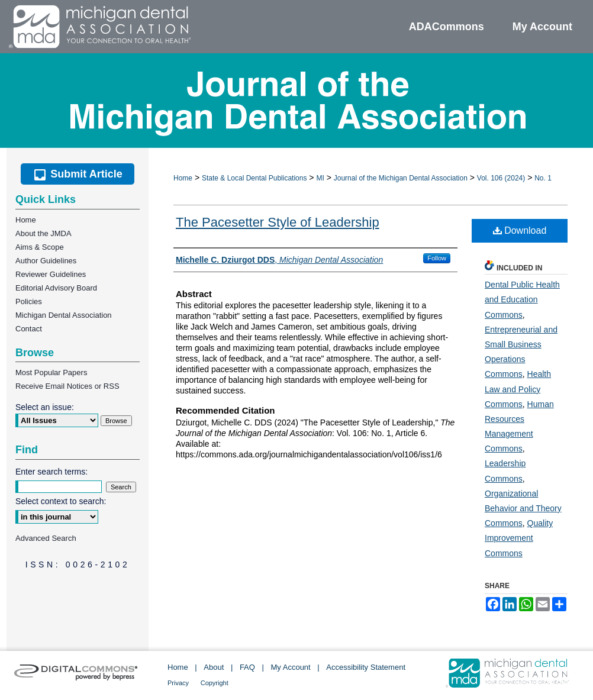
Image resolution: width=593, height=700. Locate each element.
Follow (437, 258)
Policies (29, 301)
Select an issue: (45, 407)
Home (183, 178)
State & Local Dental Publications (254, 178)
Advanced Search (46, 538)
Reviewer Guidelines (51, 274)
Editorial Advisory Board (56, 288)
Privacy (178, 683)
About (214, 667)
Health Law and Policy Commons (518, 389)
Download (520, 230)
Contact (29, 329)
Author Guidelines (46, 261)
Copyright (215, 683)
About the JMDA (43, 233)
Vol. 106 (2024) (501, 178)
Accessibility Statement (366, 667)
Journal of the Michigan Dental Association (401, 178)
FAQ (247, 667)
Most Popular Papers (51, 372)
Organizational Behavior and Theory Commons (523, 508)
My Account (291, 667)
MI (320, 178)
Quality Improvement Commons (519, 538)
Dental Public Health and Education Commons (522, 299)
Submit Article (77, 174)
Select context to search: (61, 501)
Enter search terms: (51, 472)
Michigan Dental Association (64, 315)
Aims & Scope (40, 247)
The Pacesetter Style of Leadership (278, 222)
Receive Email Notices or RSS (67, 386)
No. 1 (543, 178)
